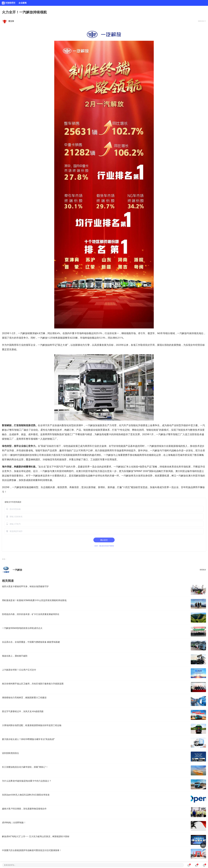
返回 (203, 845)
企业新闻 (23, 3)
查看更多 (203, 570)
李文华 (11, 21)
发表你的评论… (10, 865)
